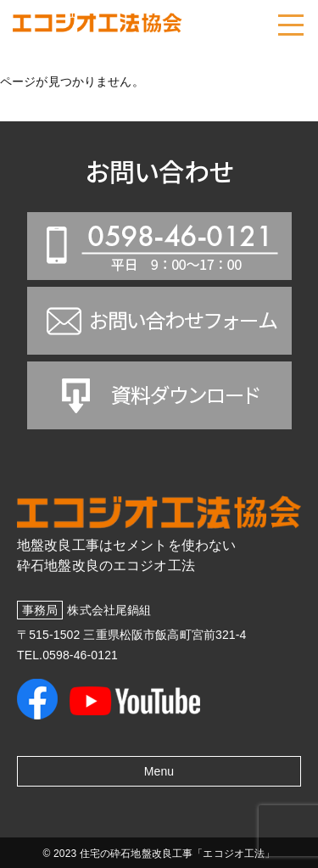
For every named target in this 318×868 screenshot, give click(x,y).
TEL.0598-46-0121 (67, 655)
